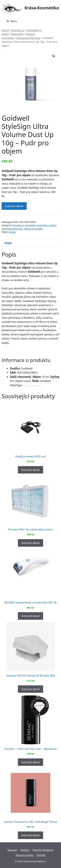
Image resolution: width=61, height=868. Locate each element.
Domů (5, 30)
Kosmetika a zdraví (47, 225)
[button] (54, 56)
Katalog (25, 850)
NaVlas (12, 232)
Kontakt (41, 855)
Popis (8, 243)
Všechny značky (24, 855)
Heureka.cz (18, 30)
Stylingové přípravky (28, 38)
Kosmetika (17, 34)
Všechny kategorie (43, 850)
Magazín (12, 850)
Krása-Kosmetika (42, 8)
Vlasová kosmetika (33, 229)
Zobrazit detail (14, 206)
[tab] (30, 243)
